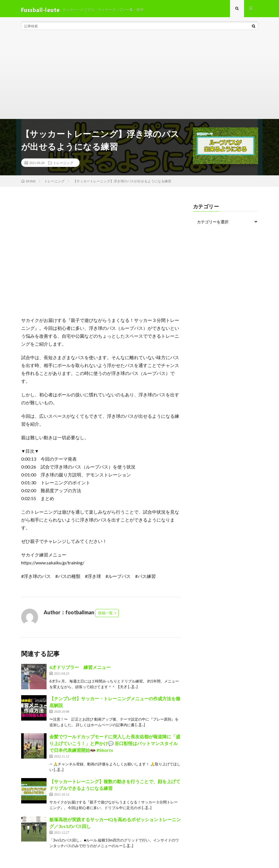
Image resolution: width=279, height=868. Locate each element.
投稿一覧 (106, 615)
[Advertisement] (140, 79)
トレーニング (63, 165)
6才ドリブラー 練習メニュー (80, 670)
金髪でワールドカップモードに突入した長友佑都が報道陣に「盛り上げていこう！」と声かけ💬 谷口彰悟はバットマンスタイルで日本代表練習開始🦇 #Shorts (115, 746)
